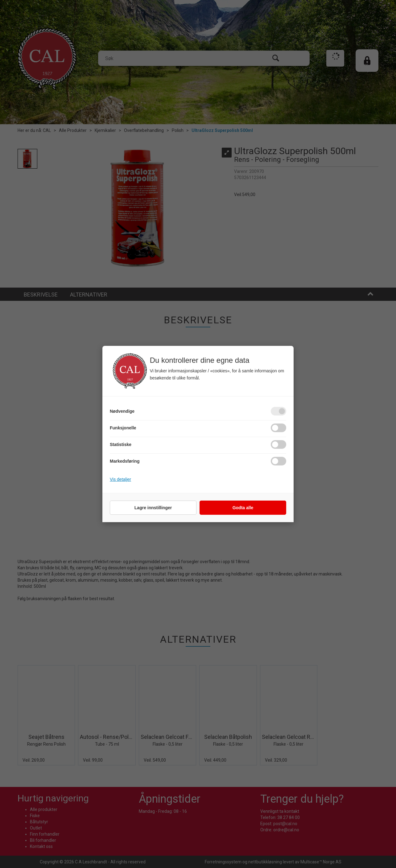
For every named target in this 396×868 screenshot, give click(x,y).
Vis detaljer (120, 479)
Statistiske (121, 444)
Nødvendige (122, 411)
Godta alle (243, 508)
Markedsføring (125, 461)
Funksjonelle (123, 428)
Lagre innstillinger (153, 508)
